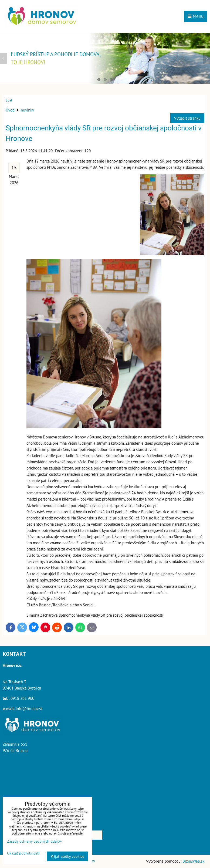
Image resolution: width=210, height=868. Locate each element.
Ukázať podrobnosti (23, 853)
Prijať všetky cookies (67, 856)
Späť (9, 100)
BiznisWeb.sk (193, 861)
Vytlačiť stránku (187, 118)
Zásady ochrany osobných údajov (34, 841)
